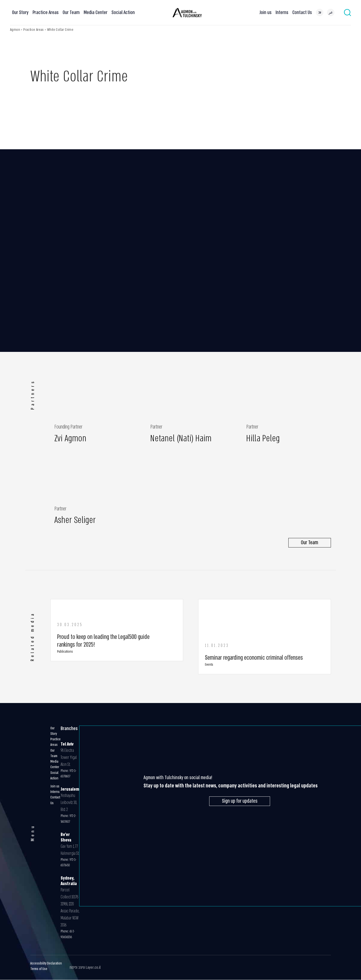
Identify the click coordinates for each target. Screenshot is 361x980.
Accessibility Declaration (46, 963)
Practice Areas (46, 12)
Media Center (96, 12)
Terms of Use (39, 969)
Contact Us (302, 12)
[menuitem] (320, 13)
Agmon (15, 30)
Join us (265, 12)
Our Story (20, 12)
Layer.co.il (93, 968)
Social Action (123, 12)
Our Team (71, 12)
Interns (282, 12)
